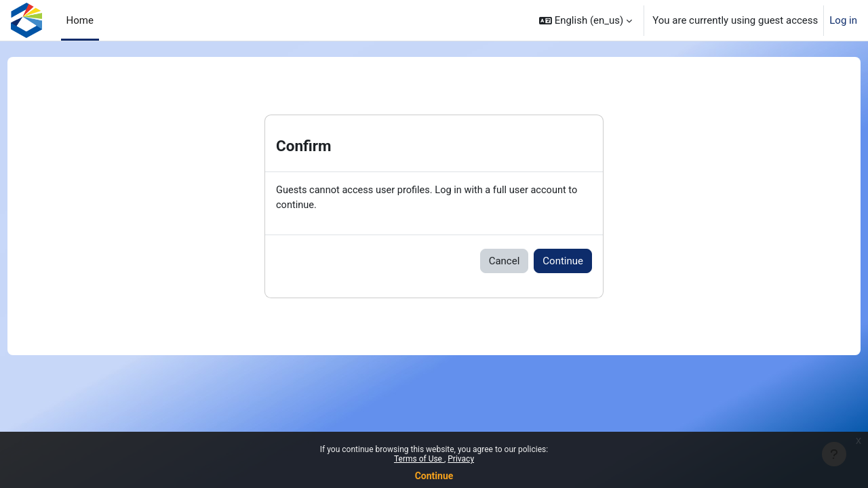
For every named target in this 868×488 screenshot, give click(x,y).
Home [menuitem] (80, 20)
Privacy (461, 459)
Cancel (505, 262)
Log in (843, 20)
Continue (434, 476)
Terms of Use (419, 459)
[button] (586, 20)
